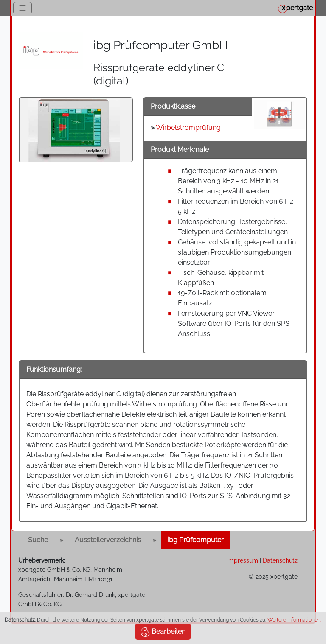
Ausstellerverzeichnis (108, 540)
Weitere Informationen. (294, 620)
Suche (38, 540)
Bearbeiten (163, 632)
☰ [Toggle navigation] (22, 8)
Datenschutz (280, 560)
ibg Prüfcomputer (196, 540)
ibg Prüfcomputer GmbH (161, 45)
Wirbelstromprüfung (188, 127)
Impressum (243, 560)
